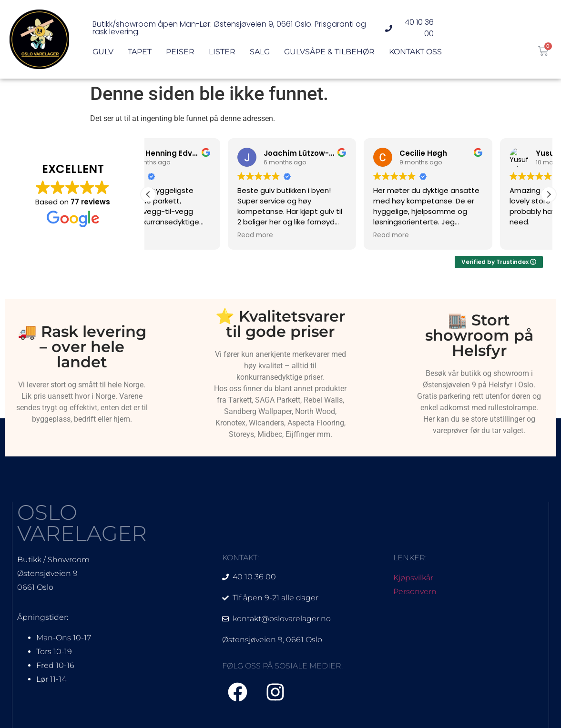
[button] (549, 194)
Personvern (415, 591)
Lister (222, 55)
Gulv (103, 55)
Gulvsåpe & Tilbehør (329, 55)
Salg (260, 55)
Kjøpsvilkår (413, 578)
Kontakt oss (415, 55)
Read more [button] (176, 235)
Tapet (140, 55)
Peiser (180, 55)
